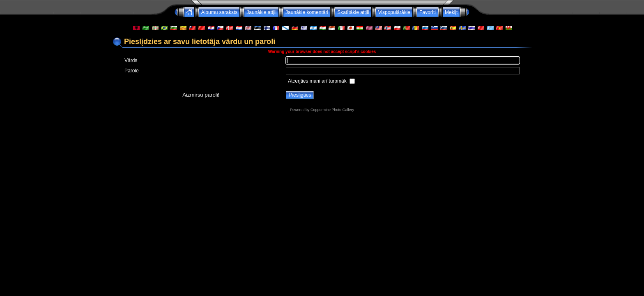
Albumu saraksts (220, 12)
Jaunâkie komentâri (307, 12)
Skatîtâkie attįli (353, 12)
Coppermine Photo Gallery (332, 110)
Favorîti (428, 12)
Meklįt (451, 12)
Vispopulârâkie (394, 12)
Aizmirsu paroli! (201, 95)
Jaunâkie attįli (261, 12)
